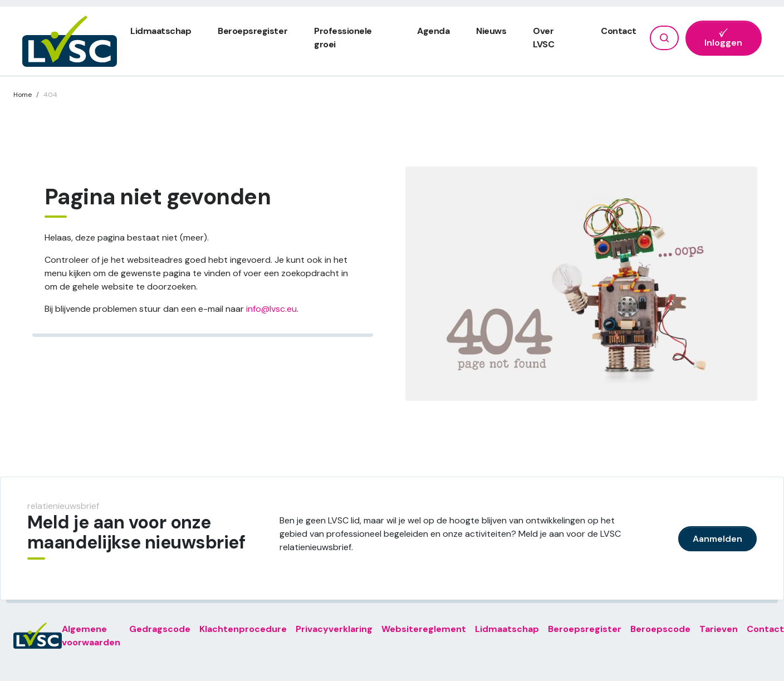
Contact (619, 31)
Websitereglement (424, 629)
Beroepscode (660, 629)
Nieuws (491, 31)
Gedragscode (160, 629)
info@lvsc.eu (271, 309)
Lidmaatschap (161, 31)
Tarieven (719, 629)
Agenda (433, 31)
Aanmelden (717, 539)
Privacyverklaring (334, 629)
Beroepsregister (253, 31)
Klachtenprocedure (243, 629)
